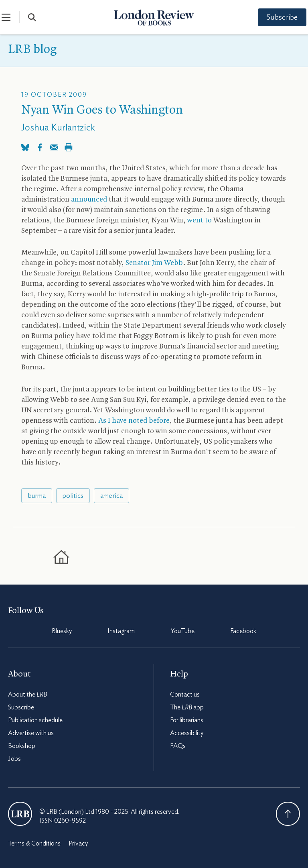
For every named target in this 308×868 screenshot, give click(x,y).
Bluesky (62, 631)
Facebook (243, 631)
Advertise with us (31, 733)
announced (89, 200)
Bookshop (22, 746)
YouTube (183, 631)
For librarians (187, 720)
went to (200, 221)
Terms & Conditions (34, 844)
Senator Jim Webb (154, 263)
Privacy (78, 844)
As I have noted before (134, 421)
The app (187, 707)
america (111, 496)
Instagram (121, 631)
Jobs (14, 759)
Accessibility (187, 733)
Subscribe (276, 18)
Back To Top (288, 814)
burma (37, 496)
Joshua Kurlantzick (58, 128)
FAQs (178, 746)
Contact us (185, 695)
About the (27, 695)
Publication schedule (35, 720)
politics (73, 496)
